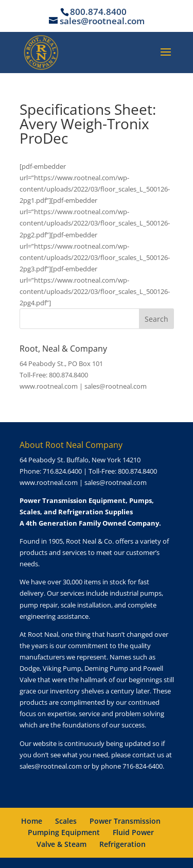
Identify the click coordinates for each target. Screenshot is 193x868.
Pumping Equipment (64, 832)
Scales (66, 821)
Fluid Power (133, 832)
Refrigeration (122, 844)
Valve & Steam (62, 844)
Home (32, 821)
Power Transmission (125, 821)
